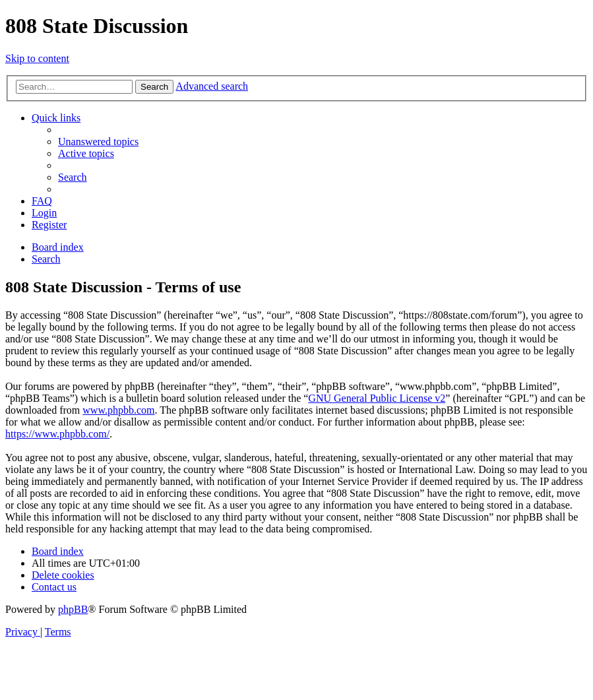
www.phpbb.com (118, 410)
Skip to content (37, 58)
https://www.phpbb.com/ (57, 434)
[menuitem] (98, 142)
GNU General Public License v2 (377, 398)
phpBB (73, 609)
